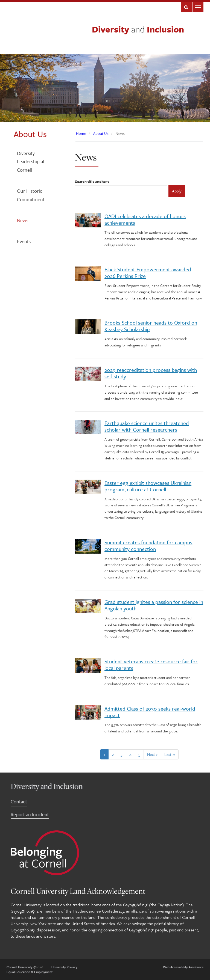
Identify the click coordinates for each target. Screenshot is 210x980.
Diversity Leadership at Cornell (31, 161)
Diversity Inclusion (138, 29)
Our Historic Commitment (31, 195)
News (23, 220)
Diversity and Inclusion (47, 786)
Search (186, 7)
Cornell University (20, 967)
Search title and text (92, 181)
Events (24, 241)
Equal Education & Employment (30, 972)
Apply (177, 191)
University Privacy (64, 967)
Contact (19, 801)
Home (81, 133)
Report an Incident (30, 814)
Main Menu (198, 7)
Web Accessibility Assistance (183, 967)
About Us (101, 133)
